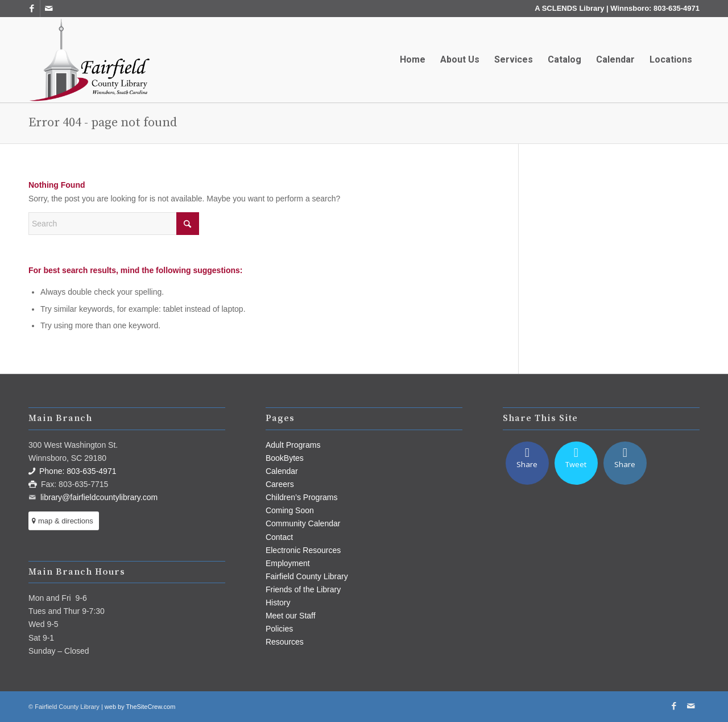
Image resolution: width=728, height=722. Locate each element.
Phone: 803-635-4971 (78, 471)
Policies (279, 629)
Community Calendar (303, 523)
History (278, 603)
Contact (279, 537)
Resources (285, 642)
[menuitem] (413, 60)
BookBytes (285, 458)
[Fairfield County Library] (89, 60)
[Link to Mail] (49, 9)
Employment (288, 563)
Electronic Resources (303, 550)
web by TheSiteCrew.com (140, 707)
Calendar (282, 471)
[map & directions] (64, 521)
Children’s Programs (302, 497)
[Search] (114, 224)
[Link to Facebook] (32, 9)
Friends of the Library (303, 589)
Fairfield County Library (307, 576)
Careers (280, 484)
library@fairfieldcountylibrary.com (99, 497)
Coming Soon (290, 510)
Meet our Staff (291, 616)
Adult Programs (293, 445)
